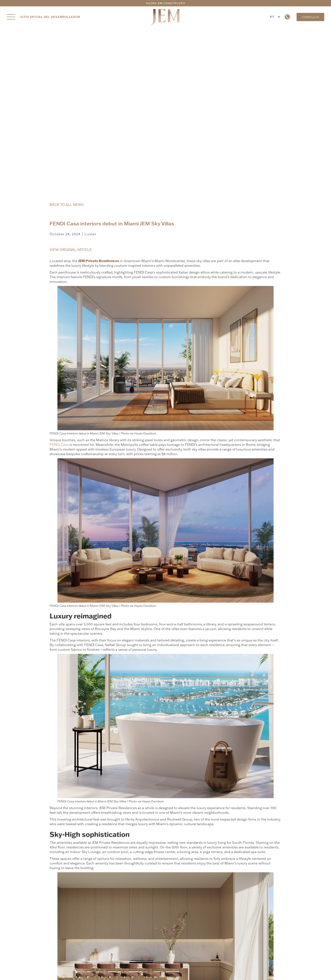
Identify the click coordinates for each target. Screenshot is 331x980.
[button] (274, 17)
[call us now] (287, 17)
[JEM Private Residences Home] (165, 17)
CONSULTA (310, 17)
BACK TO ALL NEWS (67, 205)
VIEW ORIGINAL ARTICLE (71, 250)
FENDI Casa (59, 445)
